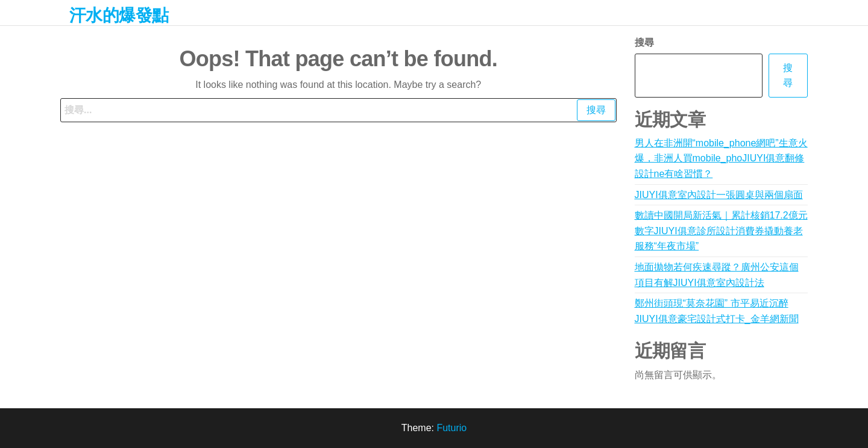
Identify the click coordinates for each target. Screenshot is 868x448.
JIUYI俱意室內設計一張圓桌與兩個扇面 (719, 195)
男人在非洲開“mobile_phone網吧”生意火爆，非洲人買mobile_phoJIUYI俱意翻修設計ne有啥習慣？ (721, 158)
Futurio (451, 428)
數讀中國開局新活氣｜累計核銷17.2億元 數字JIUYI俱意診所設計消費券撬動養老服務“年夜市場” (721, 231)
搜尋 (644, 42)
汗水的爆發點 (119, 15)
